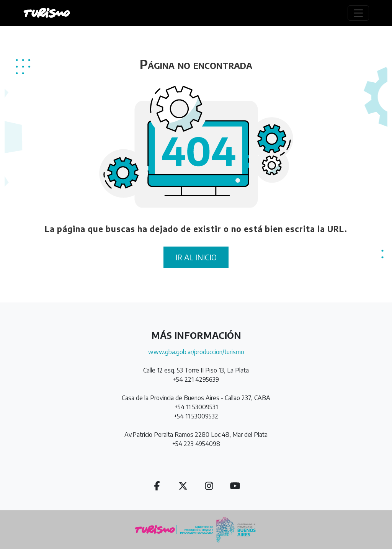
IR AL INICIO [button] (196, 257)
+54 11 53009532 (196, 416)
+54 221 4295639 (196, 379)
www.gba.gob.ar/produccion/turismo (196, 352)
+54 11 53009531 (196, 407)
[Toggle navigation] (358, 13)
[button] (157, 486)
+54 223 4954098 (196, 444)
